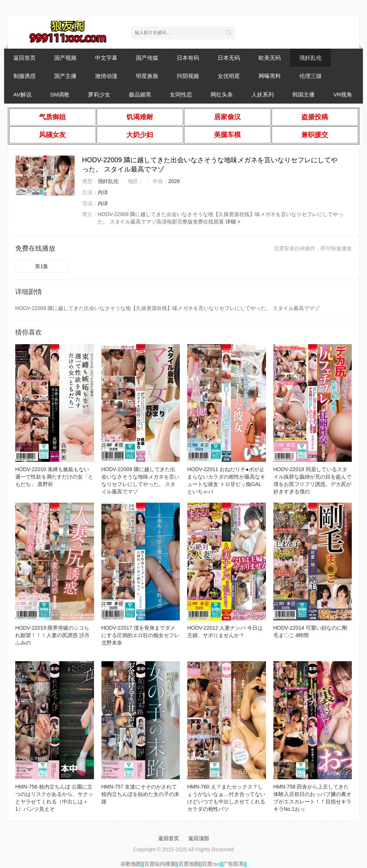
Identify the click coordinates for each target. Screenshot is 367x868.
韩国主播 (303, 94)
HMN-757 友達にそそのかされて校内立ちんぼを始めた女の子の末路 (140, 794)
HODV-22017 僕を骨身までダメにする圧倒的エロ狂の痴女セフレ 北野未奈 (140, 635)
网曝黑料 (270, 76)
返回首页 (25, 58)
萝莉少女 (99, 94)
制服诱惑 (25, 76)
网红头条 (222, 94)
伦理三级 (311, 76)
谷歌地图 (131, 864)
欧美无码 (270, 58)
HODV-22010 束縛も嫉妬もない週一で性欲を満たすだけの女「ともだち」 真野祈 (54, 477)
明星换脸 (147, 76)
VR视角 (343, 94)
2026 (174, 181)
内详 (103, 192)
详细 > (233, 222)
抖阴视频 (188, 76)
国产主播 (65, 76)
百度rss (211, 864)
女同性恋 (181, 94)
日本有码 (188, 58)
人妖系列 (263, 94)
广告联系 (233, 864)
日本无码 (229, 58)
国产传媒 (147, 58)
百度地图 (189, 864)
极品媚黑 (140, 94)
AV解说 (22, 94)
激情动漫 (106, 76)
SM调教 (60, 94)
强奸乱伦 (311, 58)
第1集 (42, 266)
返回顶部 (199, 838)
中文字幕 (106, 58)
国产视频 (65, 58)
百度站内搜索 (160, 864)
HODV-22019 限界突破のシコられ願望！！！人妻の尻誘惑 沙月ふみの (52, 635)
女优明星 (229, 76)
